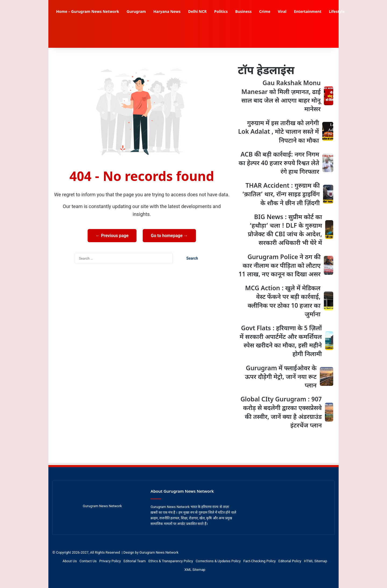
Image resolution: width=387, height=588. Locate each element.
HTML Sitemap (316, 561)
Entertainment (308, 12)
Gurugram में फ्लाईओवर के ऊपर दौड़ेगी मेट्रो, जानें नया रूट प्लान (281, 377)
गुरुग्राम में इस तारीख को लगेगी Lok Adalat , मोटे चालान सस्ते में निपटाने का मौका (279, 132)
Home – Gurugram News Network (88, 12)
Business (243, 12)
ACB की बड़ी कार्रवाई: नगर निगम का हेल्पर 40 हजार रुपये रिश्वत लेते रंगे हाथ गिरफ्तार (279, 164)
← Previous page (112, 236)
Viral (282, 12)
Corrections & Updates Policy (218, 561)
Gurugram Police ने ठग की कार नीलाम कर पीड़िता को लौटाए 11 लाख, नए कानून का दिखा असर (279, 266)
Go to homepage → (169, 236)
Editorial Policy (290, 561)
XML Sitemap (195, 570)
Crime (265, 12)
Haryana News (167, 12)
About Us (70, 561)
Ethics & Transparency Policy (171, 561)
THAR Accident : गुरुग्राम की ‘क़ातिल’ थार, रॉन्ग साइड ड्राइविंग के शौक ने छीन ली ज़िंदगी (281, 195)
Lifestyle (337, 12)
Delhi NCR (197, 12)
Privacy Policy (110, 561)
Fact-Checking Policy (260, 561)
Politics (221, 12)
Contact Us (88, 561)
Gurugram (136, 12)
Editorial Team (135, 561)
